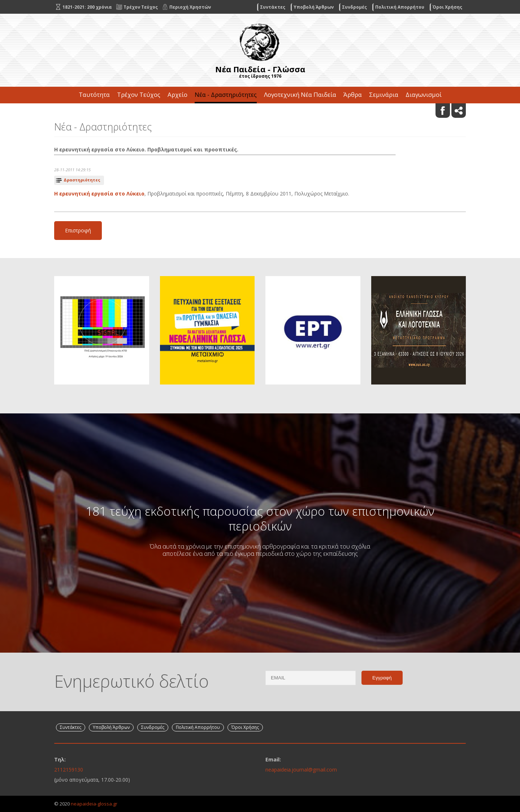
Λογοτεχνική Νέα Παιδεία (300, 94)
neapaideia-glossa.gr (94, 804)
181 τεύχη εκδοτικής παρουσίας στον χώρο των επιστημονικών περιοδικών (260, 518)
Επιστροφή (78, 230)
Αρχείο (177, 94)
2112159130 (69, 770)
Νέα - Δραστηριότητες (226, 94)
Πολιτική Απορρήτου (400, 7)
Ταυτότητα (94, 94)
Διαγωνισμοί (424, 94)
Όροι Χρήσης (447, 7)
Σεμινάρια (384, 94)
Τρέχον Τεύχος (139, 94)
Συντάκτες (273, 7)
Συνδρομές (354, 7)
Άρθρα (353, 94)
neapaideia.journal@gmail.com (301, 770)
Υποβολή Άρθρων (314, 7)
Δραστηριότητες (82, 180)
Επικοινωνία (260, 111)
